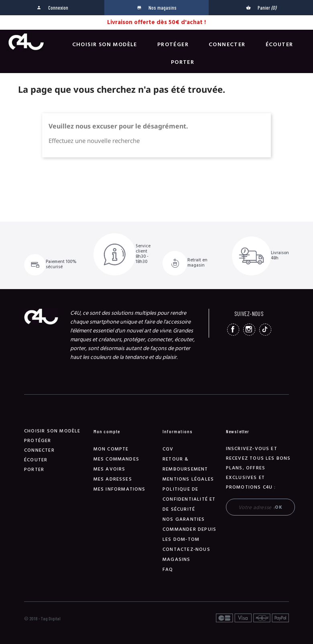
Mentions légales (188, 479)
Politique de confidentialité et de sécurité (189, 499)
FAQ (168, 570)
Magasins (177, 559)
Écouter (279, 45)
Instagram (249, 330)
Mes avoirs (110, 469)
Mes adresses (113, 479)
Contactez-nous (186, 549)
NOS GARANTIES (184, 519)
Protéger (173, 45)
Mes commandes (117, 459)
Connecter (227, 45)
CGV (168, 449)
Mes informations (120, 489)
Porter (183, 62)
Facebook (233, 330)
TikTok (265, 330)
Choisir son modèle (105, 45)
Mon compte (111, 449)
